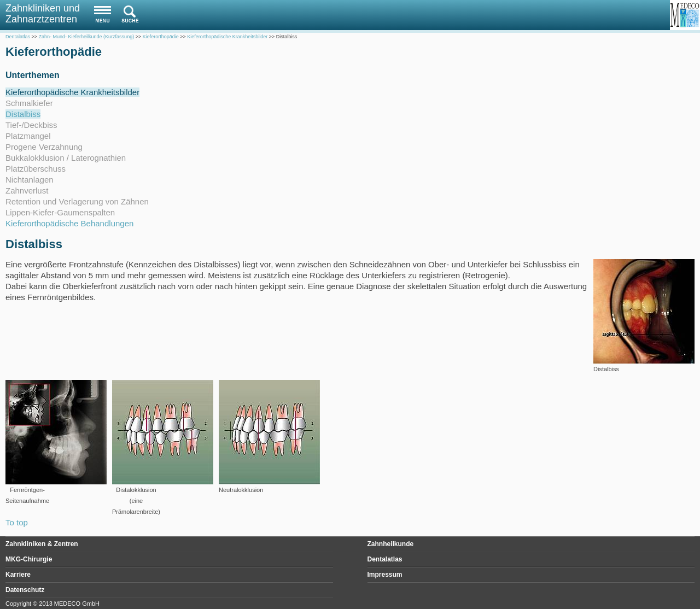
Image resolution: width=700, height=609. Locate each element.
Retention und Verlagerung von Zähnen (77, 201)
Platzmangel (28, 136)
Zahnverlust (27, 191)
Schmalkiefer (29, 103)
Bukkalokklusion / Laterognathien (66, 158)
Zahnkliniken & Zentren (42, 544)
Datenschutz (25, 590)
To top (17, 522)
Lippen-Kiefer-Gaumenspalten (60, 212)
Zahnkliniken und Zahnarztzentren (43, 14)
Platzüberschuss (36, 169)
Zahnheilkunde (391, 544)
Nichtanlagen (30, 180)
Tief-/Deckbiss (31, 125)
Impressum (385, 575)
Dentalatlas (385, 559)
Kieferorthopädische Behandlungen (69, 223)
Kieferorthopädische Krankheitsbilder (72, 92)
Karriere (18, 575)
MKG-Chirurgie (29, 559)
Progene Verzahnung (44, 147)
